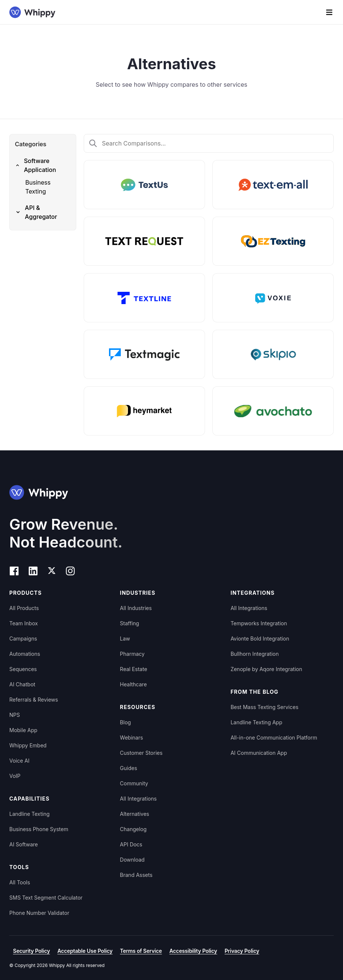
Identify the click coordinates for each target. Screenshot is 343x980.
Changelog (133, 829)
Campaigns (23, 639)
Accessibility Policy (193, 951)
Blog (125, 722)
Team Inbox (24, 623)
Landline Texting (29, 814)
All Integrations (138, 799)
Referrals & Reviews (34, 700)
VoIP (15, 776)
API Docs (131, 844)
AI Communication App (259, 753)
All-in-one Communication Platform (274, 738)
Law (125, 639)
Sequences (23, 669)
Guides (128, 768)
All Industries (136, 608)
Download (132, 860)
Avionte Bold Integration (260, 639)
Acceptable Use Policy (85, 951)
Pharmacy (132, 654)
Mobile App (23, 730)
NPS (15, 715)
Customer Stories (141, 753)
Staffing (129, 623)
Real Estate (133, 669)
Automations (25, 654)
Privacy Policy (242, 951)
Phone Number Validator (39, 913)
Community (134, 783)
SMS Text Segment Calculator (46, 898)
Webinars (131, 738)
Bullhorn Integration (255, 654)
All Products (24, 608)
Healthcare (133, 684)
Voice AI (19, 761)
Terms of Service (141, 951)
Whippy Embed (28, 745)
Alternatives (134, 814)
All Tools (20, 882)
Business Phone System (39, 829)
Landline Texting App (257, 722)
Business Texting (38, 187)
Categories (31, 144)
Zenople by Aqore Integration (267, 669)
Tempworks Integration (259, 623)
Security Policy (31, 951)
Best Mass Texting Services (265, 707)
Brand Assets (136, 875)
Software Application (36, 165)
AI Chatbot (22, 684)
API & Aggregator (36, 212)
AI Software (24, 844)
